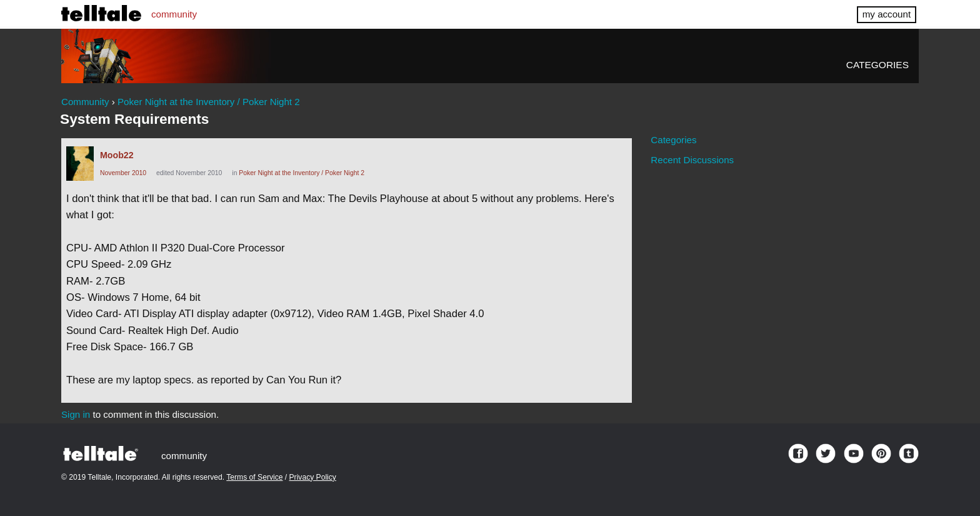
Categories (877, 65)
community (174, 14)
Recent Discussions (692, 160)
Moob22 (117, 155)
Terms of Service (254, 477)
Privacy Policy (313, 477)
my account (887, 14)
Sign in (76, 414)
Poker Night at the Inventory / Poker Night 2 (302, 173)
